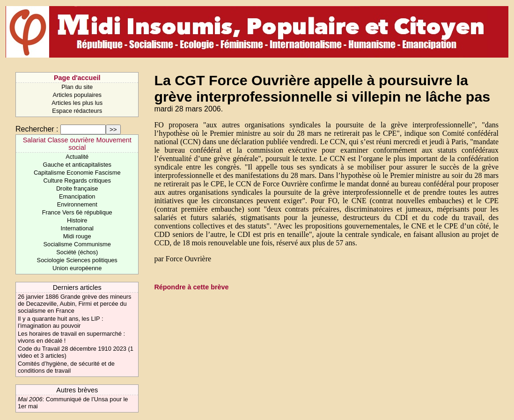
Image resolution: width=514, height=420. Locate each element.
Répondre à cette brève (191, 287)
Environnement (77, 204)
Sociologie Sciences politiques (77, 260)
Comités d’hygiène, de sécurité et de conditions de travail (66, 367)
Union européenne (77, 268)
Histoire (77, 220)
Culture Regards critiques (77, 181)
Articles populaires (77, 95)
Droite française (77, 188)
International (77, 228)
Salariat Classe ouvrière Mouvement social (77, 144)
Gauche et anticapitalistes (77, 165)
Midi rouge (77, 236)
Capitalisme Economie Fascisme (77, 173)
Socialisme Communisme (77, 244)
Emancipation (77, 196)
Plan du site (77, 87)
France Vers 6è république (77, 212)
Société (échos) (77, 252)
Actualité (77, 157)
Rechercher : (37, 129)
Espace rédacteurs (77, 111)
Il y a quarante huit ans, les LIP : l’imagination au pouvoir (61, 322)
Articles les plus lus (77, 103)
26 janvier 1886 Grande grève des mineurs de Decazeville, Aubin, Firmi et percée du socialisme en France (75, 304)
